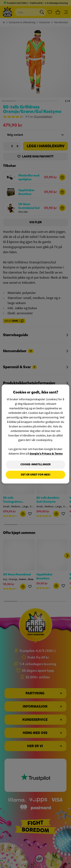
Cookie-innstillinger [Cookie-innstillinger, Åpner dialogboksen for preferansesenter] (35, 464)
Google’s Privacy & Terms (46, 453)
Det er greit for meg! (36, 475)
